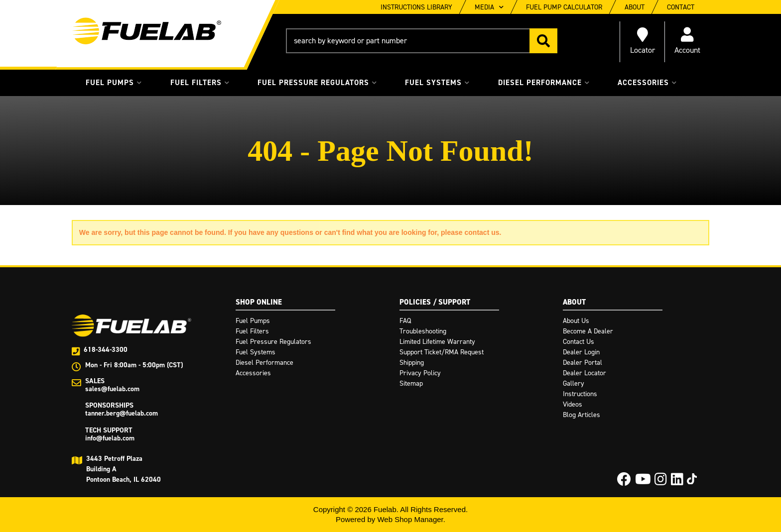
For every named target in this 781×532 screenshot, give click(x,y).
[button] (422, 41)
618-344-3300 (106, 350)
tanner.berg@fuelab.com (122, 413)
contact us (482, 232)
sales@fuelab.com (112, 389)
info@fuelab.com (110, 438)
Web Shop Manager (410, 519)
